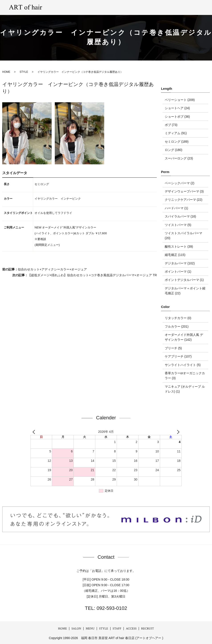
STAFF (158, 7)
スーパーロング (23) (179, 158)
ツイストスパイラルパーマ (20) (183, 236)
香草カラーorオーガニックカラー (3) (185, 376)
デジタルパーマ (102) (180, 263)
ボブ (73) (171, 125)
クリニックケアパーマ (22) (184, 200)
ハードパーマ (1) (176, 208)
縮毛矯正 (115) (175, 255)
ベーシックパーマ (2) (180, 183)
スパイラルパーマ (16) (180, 216)
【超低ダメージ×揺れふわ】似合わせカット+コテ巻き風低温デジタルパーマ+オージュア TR (92, 275)
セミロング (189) (177, 142)
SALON (84, 7)
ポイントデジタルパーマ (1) (184, 280)
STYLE (118, 7)
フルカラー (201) (177, 326)
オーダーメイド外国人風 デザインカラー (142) (184, 337)
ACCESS (176, 7)
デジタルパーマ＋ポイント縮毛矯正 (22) (185, 291)
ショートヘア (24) (177, 108)
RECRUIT (197, 7)
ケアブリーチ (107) (178, 356)
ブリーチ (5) (173, 348)
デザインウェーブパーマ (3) (184, 191)
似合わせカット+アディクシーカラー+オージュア (52, 269)
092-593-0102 (111, 608)
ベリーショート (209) (180, 100)
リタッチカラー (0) (178, 318)
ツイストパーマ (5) (178, 225)
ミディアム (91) (176, 133)
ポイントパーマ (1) (178, 272)
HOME (63, 629)
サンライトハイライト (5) (183, 365)
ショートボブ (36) (177, 117)
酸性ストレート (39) (179, 247)
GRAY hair (139, 7)
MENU (101, 7)
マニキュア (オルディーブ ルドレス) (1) (185, 389)
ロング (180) (174, 150)
